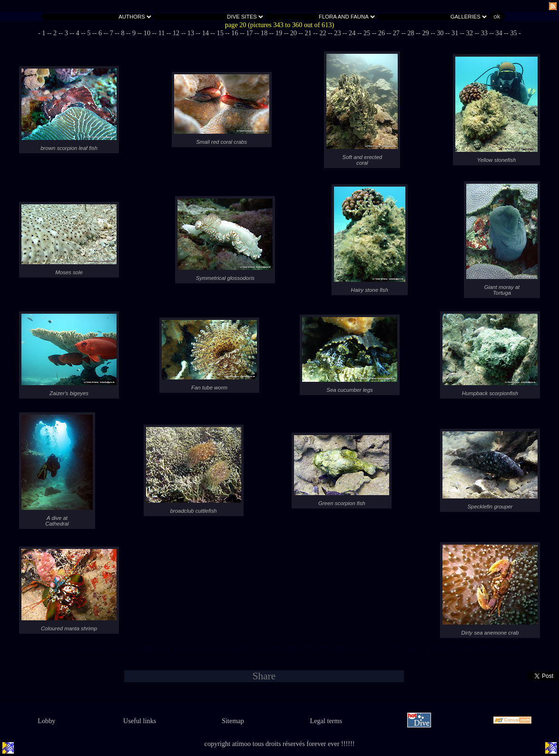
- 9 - (134, 33)
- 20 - (293, 33)
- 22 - (323, 33)
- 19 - (279, 33)
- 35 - (514, 33)
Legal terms (326, 721)
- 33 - (484, 33)
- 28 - (411, 33)
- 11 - (161, 33)
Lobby (46, 721)
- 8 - (123, 33)
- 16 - (235, 33)
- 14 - (205, 33)
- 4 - (78, 33)
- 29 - (426, 33)
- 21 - (308, 33)
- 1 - (44, 33)
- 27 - (396, 33)
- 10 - (147, 33)
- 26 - (382, 33)
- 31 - (455, 33)
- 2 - (55, 33)
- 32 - (470, 33)
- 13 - (191, 33)
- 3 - (67, 33)
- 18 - (264, 33)
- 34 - (499, 33)
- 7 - (111, 33)
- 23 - (338, 33)
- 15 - (220, 33)
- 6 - (100, 33)
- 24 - (352, 33)
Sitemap (233, 721)
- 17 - (250, 33)
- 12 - (176, 33)
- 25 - (367, 33)
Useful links (140, 721)
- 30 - (440, 33)
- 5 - (89, 33)
